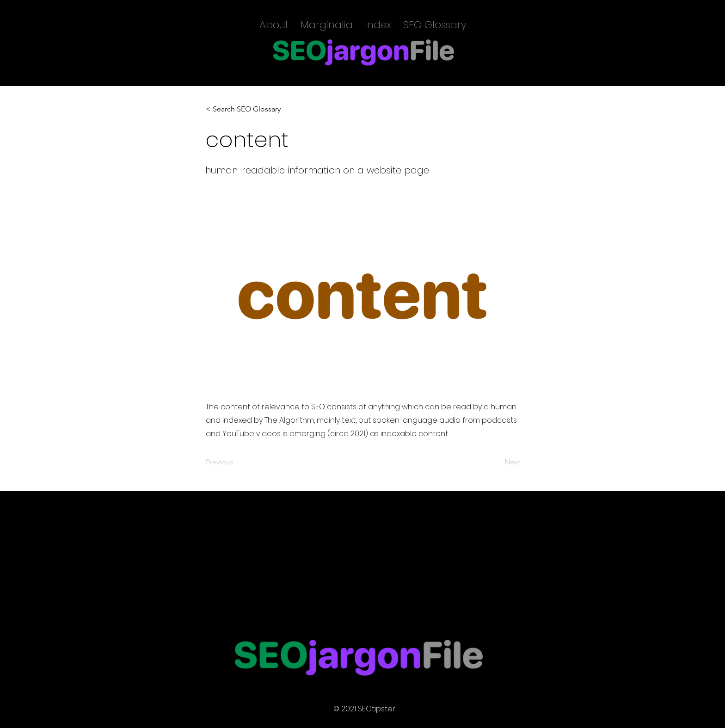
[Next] (497, 462)
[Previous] (236, 462)
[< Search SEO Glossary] (243, 109)
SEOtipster (377, 709)
